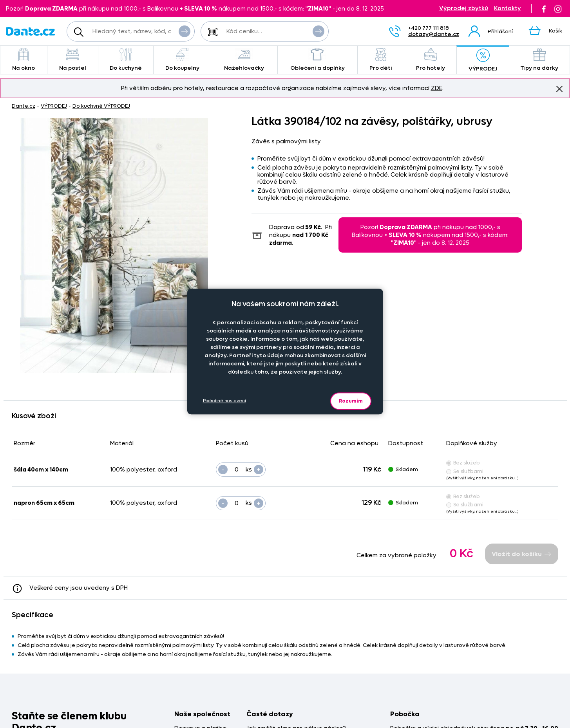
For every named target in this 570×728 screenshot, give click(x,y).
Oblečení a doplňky (318, 60)
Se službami (465, 471)
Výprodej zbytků (464, 8)
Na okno (24, 60)
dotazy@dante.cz (434, 34)
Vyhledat (185, 31)
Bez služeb (463, 463)
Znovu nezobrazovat (559, 89)
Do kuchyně (126, 60)
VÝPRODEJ (483, 61)
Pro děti (381, 60)
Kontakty (508, 8)
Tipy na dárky (539, 60)
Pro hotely (430, 60)
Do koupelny (182, 60)
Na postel (73, 60)
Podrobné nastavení (224, 401)
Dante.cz (24, 106)
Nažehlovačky (244, 60)
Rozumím (351, 401)
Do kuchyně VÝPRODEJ (101, 106)
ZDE (437, 88)
